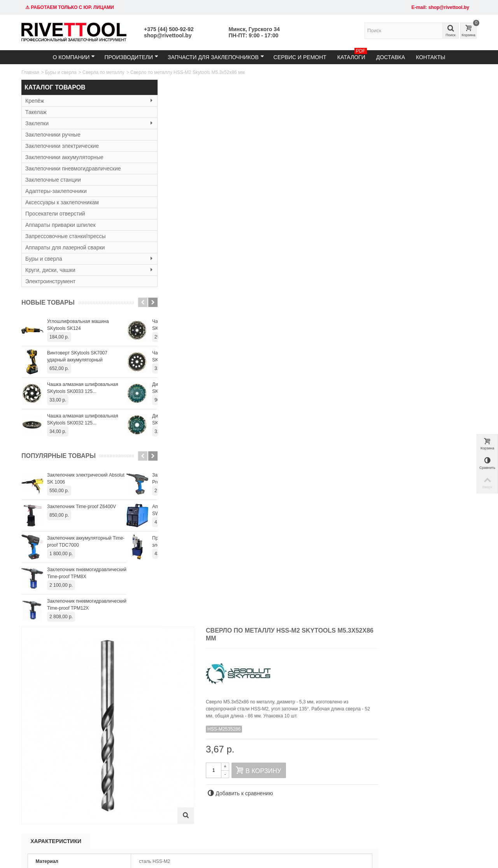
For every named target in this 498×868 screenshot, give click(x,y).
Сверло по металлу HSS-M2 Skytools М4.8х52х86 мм (375, 617)
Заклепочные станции (53, 180)
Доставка (391, 57)
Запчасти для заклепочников (216, 57)
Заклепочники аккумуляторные (64, 157)
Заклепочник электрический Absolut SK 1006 (86, 479)
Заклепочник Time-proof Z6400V (82, 507)
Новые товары (48, 302)
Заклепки (74, 123)
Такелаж (36, 112)
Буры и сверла (61, 72)
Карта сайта (302, 760)
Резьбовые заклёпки (139, 776)
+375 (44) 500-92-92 (169, 29)
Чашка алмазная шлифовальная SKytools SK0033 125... (83, 388)
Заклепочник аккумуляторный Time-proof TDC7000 (86, 542)
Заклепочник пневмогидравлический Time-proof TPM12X (87, 605)
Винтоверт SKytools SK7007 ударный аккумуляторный (77, 356)
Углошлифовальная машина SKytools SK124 (78, 325)
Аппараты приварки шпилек (60, 225)
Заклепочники (132, 760)
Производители (131, 57)
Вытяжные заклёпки (139, 768)
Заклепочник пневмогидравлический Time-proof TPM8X (87, 573)
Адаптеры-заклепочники (56, 191)
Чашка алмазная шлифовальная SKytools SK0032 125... (83, 419)
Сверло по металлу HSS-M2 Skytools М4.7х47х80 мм (307, 617)
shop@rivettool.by (168, 35)
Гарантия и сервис (231, 768)
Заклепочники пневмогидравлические (73, 168)
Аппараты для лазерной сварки (65, 247)
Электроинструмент (50, 281)
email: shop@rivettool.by (50, 768)
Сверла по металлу (103, 72)
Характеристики (173, 283)
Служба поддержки (309, 768)
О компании (74, 57)
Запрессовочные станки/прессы (66, 236)
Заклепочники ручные (53, 135)
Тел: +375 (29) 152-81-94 (51, 760)
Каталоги (352, 55)
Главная (30, 72)
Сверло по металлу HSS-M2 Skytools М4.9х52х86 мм (443, 617)
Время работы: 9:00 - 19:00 (53, 776)
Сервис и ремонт (300, 57)
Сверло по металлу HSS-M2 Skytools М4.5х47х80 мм (172, 617)
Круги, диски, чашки (74, 270)
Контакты (431, 57)
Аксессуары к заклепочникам (62, 202)
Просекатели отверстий (55, 214)
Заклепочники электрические (62, 146)
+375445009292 (331, 819)
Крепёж (74, 101)
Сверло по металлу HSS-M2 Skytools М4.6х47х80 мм (240, 617)
